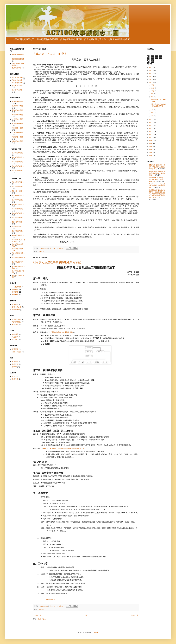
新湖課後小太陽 (17, 110)
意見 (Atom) (42, 619)
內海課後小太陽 (17, 137)
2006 (151, 149)
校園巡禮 (15, 292)
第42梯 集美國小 (18, 209)
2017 (151, 82)
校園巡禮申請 (17, 68)
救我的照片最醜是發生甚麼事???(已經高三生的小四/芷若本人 (157, 167)
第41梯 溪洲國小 (18, 204)
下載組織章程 (50, 600)
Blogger (95, 633)
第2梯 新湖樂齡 (17, 80)
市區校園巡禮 (17, 287)
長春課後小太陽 (17, 106)
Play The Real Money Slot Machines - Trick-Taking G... (156, 179)
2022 (151, 67)
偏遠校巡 (15, 289)
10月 (153, 91)
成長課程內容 (17, 322)
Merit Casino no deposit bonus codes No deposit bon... (157, 186)
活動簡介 (15, 339)
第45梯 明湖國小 (18, 222)
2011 (151, 134)
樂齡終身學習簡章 (18, 55)
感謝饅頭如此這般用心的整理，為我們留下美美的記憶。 (157, 173)
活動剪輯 (15, 337)
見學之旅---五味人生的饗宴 (50, 54)
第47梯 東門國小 (18, 231)
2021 (151, 70)
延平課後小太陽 (17, 115)
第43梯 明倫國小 (18, 213)
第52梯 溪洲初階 (18, 262)
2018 (151, 79)
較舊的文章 (135, 615)
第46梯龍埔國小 (18, 227)
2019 (151, 76)
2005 (151, 152)
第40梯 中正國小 (18, 200)
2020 (151, 73)
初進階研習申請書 (18, 59)
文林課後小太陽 (17, 132)
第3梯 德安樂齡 (17, 83)
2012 (151, 132)
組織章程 (42, 609)
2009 (151, 140)
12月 (153, 85)
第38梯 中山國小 (18, 191)
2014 (151, 126)
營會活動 (15, 304)
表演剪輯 (15, 349)
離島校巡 (15, 295)
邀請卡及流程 (17, 352)
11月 (153, 88)
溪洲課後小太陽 (17, 128)
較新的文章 (38, 615)
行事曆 (14, 367)
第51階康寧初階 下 (19, 257)
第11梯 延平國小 (18, 157)
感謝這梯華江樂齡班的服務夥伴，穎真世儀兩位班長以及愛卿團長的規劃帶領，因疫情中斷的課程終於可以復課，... (157, 194)
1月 (152, 116)
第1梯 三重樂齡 (17, 78)
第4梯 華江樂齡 (17, 85)
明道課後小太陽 (17, 141)
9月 (152, 94)
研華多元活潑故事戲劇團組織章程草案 (57, 262)
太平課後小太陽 (17, 119)
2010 (151, 137)
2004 (151, 155)
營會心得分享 (17, 307)
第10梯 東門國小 (18, 153)
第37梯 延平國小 (18, 187)
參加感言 (15, 334)
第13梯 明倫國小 (18, 166)
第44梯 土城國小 (18, 218)
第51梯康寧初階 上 (19, 253)
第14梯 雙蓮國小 (18, 171)
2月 (152, 113)
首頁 (86, 615)
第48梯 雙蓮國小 (18, 235)
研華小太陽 (16, 310)
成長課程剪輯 (17, 319)
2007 (151, 146)
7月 (152, 97)
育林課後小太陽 (17, 124)
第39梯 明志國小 (18, 195)
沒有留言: (60, 248)
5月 (152, 110)
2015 (151, 123)
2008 (151, 143)
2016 (151, 120)
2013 (151, 128)
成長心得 (42, 251)
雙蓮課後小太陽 (17, 101)
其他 (14, 376)
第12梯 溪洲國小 (18, 162)
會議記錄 (15, 362)
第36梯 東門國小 (18, 182)
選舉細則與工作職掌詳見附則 (62, 332)
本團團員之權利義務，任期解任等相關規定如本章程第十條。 (64, 448)
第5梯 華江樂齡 (17, 90)
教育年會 (15, 379)
